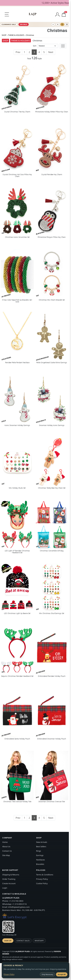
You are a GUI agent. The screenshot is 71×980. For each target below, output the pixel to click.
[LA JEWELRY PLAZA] (33, 14)
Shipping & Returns (11, 875)
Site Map (6, 855)
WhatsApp (39, 941)
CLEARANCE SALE (9, 24)
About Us (6, 846)
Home (5, 842)
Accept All (62, 974)
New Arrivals (42, 842)
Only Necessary (47, 974)
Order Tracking (9, 879)
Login (5, 888)
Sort (35, 46)
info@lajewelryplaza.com (19, 907)
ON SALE (24, 24)
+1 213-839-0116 (19, 904)
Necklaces (40, 860)
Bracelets (40, 864)
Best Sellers (41, 846)
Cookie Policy (42, 883)
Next (51, 52)
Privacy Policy (42, 879)
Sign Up (8, 941)
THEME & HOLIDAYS (16, 35)
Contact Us (7, 851)
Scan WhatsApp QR (9, 935)
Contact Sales (23, 941)
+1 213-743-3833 (16, 901)
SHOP (4, 35)
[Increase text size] (58, 24)
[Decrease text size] (53, 24)
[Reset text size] (62, 24)
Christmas (30, 35)
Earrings (40, 855)
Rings (39, 851)
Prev (18, 52)
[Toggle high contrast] (67, 24)
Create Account (9, 883)
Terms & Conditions (45, 875)
